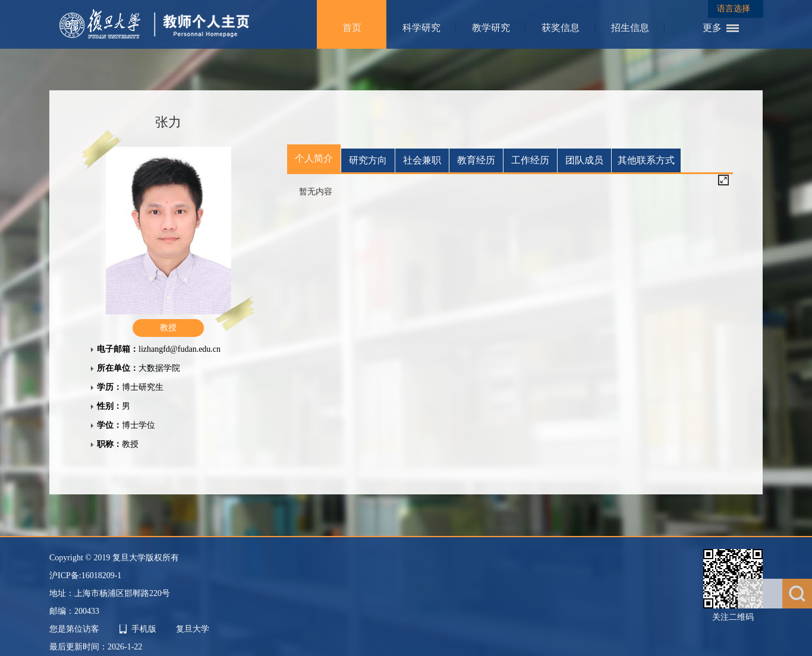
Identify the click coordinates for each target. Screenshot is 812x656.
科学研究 (421, 28)
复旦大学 (193, 629)
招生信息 (630, 28)
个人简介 (314, 158)
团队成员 (584, 160)
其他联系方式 (646, 160)
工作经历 (530, 160)
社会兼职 (422, 160)
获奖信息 (561, 28)
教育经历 (476, 160)
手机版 (144, 629)
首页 (352, 28)
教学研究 (491, 28)
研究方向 (368, 160)
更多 (712, 28)
